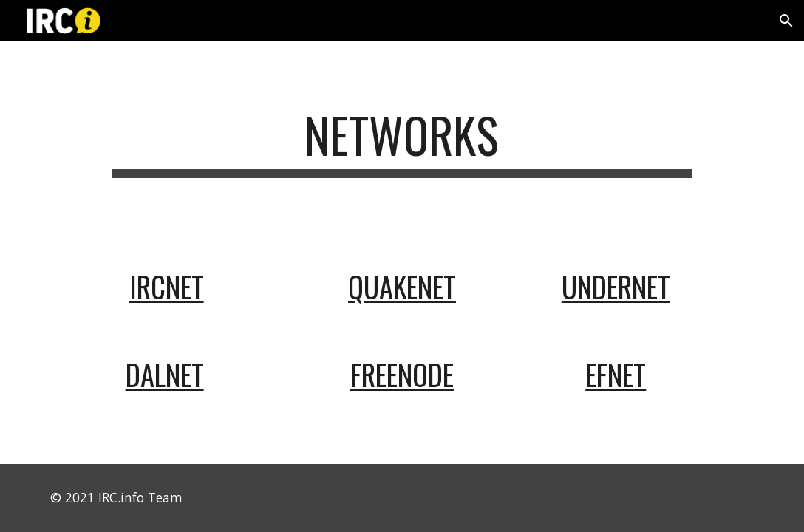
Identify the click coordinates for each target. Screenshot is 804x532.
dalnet (165, 374)
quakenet (402, 286)
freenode (402, 374)
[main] (402, 142)
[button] (786, 21)
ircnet (167, 286)
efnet (616, 374)
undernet (616, 286)
